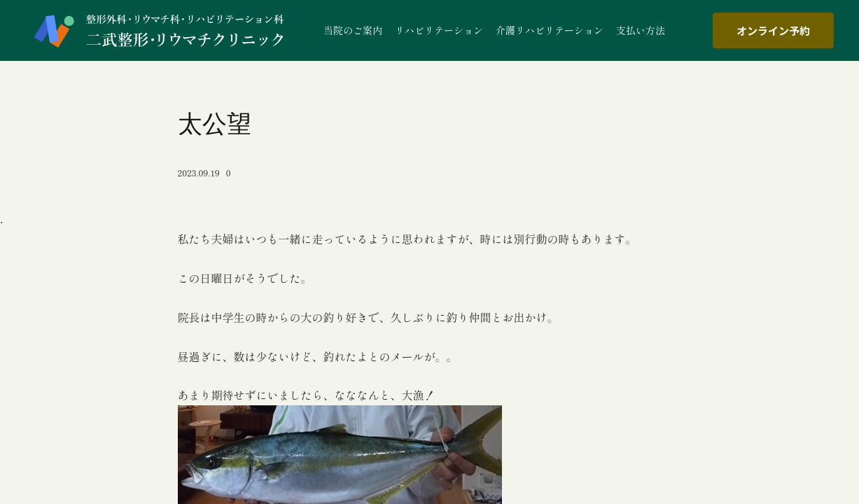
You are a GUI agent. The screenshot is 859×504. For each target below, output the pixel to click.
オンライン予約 (773, 30)
